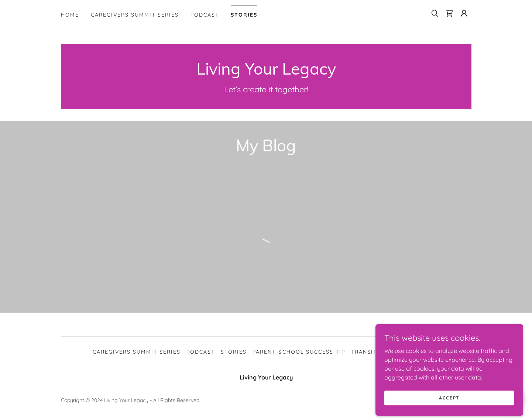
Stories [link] (244, 15)
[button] (464, 13)
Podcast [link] (205, 15)
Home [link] (70, 15)
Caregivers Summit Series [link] (135, 15)
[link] (449, 13)
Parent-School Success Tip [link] (299, 352)
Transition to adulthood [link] (395, 352)
